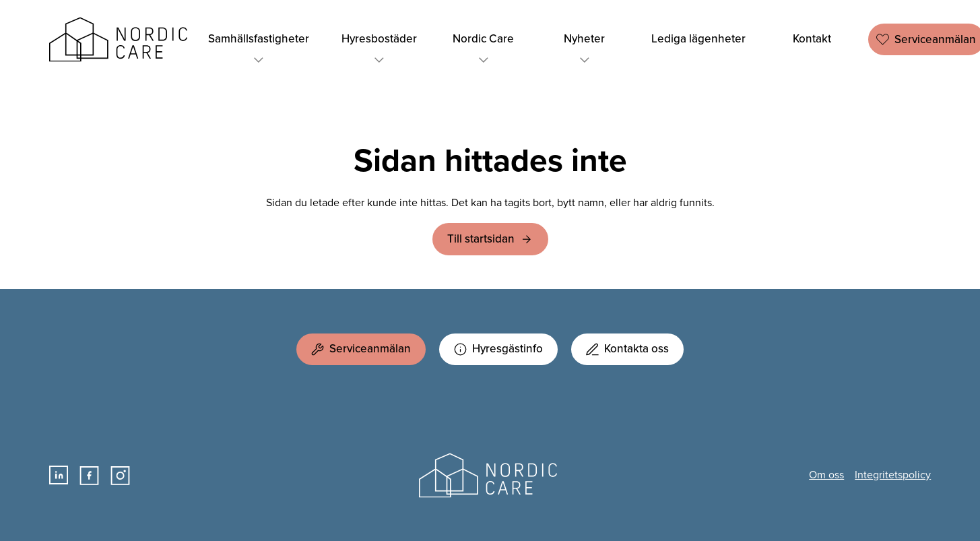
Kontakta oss (627, 349)
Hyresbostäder (379, 50)
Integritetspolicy (893, 475)
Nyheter (584, 50)
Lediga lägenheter (698, 39)
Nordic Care (121, 39)
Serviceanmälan (361, 349)
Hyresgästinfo (498, 349)
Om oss (826, 475)
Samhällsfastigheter (259, 50)
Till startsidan (481, 239)
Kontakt (812, 39)
